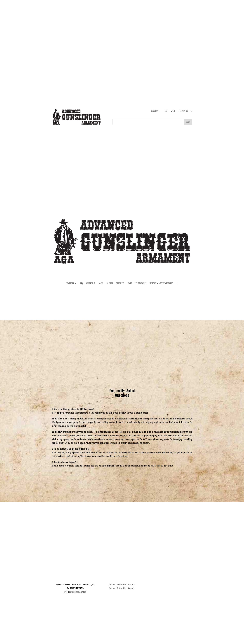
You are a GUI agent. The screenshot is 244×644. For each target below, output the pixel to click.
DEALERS (179, 37)
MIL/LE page (156, 466)
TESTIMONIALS (141, 283)
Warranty (131, 585)
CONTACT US (183, 111)
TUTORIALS (168, 37)
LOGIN (173, 111)
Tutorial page (123, 456)
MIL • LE (189, 37)
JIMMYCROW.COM (80, 592)
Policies (112, 585)
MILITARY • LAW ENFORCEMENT (161, 283)
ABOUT (159, 37)
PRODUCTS (155, 111)
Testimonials (121, 585)
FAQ (166, 111)
